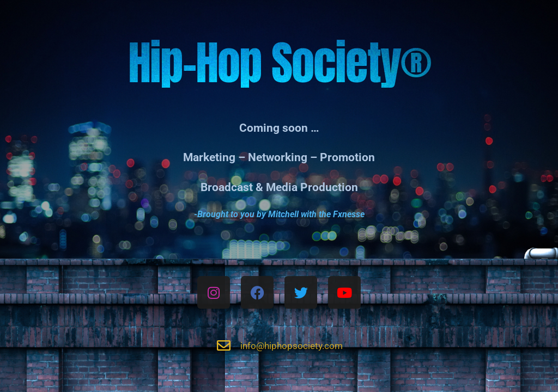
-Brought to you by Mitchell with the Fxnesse (279, 214)
